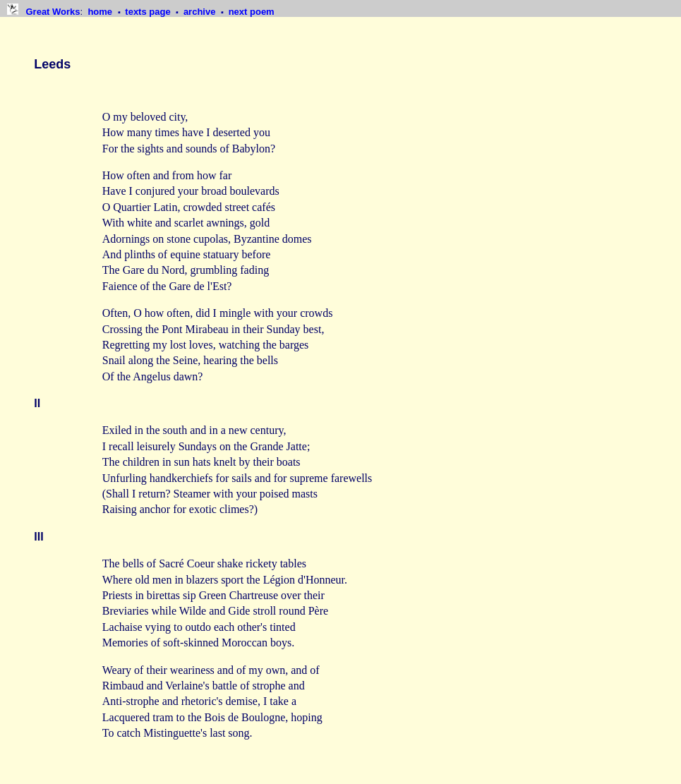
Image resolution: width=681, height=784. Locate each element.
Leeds (52, 64)
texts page (149, 12)
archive (201, 12)
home (101, 12)
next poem (252, 12)
